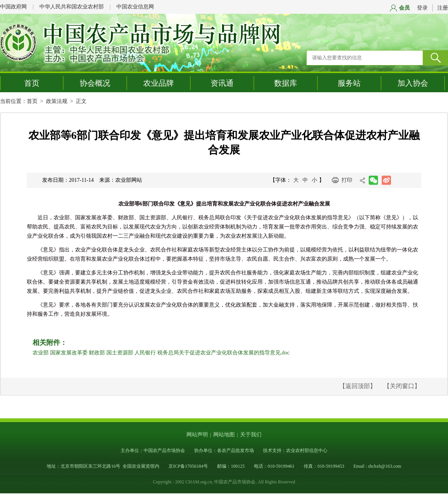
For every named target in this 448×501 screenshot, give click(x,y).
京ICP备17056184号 (188, 466)
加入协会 (413, 83)
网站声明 (197, 435)
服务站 (349, 83)
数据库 (286, 83)
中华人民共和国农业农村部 (72, 7)
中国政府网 (13, 7)
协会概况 (95, 83)
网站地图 (224, 435)
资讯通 (222, 83)
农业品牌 (159, 83)
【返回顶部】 (358, 386)
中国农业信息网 (135, 7)
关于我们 (251, 435)
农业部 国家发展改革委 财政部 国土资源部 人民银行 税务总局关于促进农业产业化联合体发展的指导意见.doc (161, 353)
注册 (443, 8)
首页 (32, 83)
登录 (422, 8)
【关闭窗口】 (402, 386)
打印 (347, 180)
